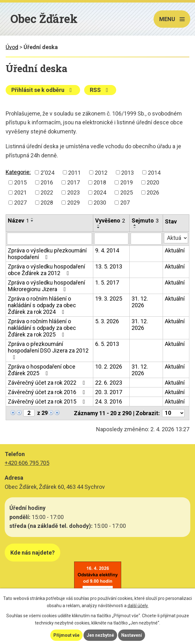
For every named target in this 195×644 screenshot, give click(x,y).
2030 (100, 203)
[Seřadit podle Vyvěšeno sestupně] (99, 228)
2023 (73, 192)
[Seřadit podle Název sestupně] (32, 221)
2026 (153, 192)
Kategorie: (18, 172)
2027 (20, 203)
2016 (47, 182)
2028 (47, 203)
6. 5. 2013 (107, 344)
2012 (101, 172)
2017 (73, 182)
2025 (127, 192)
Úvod (12, 47)
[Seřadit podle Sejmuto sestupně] (135, 228)
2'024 (47, 172)
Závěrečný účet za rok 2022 (48, 383)
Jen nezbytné (100, 635)
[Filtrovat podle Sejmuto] (146, 239)
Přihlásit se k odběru (43, 90)
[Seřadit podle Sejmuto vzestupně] (135, 225)
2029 (73, 203)
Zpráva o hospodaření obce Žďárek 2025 (42, 370)
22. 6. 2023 (109, 383)
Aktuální (175, 250)
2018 (100, 182)
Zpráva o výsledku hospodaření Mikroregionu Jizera (46, 286)
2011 (74, 172)
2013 (127, 172)
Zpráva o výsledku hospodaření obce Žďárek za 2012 (46, 270)
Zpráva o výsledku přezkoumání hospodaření (47, 254)
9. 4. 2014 (107, 250)
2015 (20, 182)
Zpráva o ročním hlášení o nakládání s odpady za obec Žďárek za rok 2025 (42, 328)
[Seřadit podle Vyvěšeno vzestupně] (99, 225)
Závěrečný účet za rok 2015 (48, 401)
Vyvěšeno (110, 220)
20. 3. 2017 (109, 392)
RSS (100, 90)
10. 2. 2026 (109, 367)
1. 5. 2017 (107, 282)
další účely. (138, 606)
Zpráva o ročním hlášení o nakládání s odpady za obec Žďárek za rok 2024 (42, 305)
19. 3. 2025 (109, 299)
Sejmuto (145, 220)
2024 (100, 192)
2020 (153, 182)
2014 (154, 172)
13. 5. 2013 (109, 266)
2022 (47, 192)
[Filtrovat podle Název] (49, 239)
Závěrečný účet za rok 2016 (48, 392)
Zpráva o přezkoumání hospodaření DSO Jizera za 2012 (48, 350)
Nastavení (132, 635)
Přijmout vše (66, 635)
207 (125, 203)
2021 (20, 192)
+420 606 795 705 (27, 463)
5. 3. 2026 (107, 321)
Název (18, 220)
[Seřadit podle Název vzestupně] (32, 218)
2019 (127, 182)
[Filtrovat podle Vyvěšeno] (111, 239)
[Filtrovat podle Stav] (176, 238)
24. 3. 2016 (109, 401)
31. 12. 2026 (140, 302)
